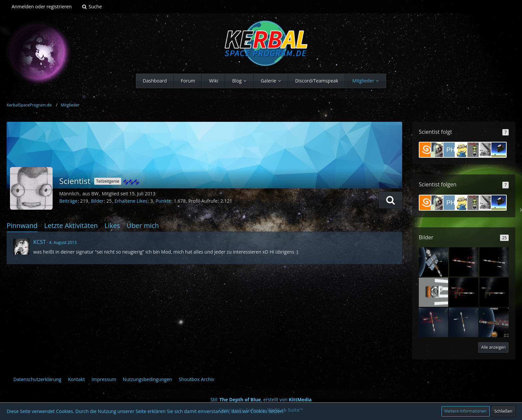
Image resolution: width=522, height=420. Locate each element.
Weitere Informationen (466, 411)
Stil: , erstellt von (261, 400)
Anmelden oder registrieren (42, 6)
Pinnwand (22, 225)
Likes (112, 225)
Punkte (163, 201)
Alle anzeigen (493, 347)
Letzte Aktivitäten (71, 225)
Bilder (97, 201)
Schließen (503, 411)
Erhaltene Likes (131, 201)
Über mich (143, 225)
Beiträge (68, 201)
